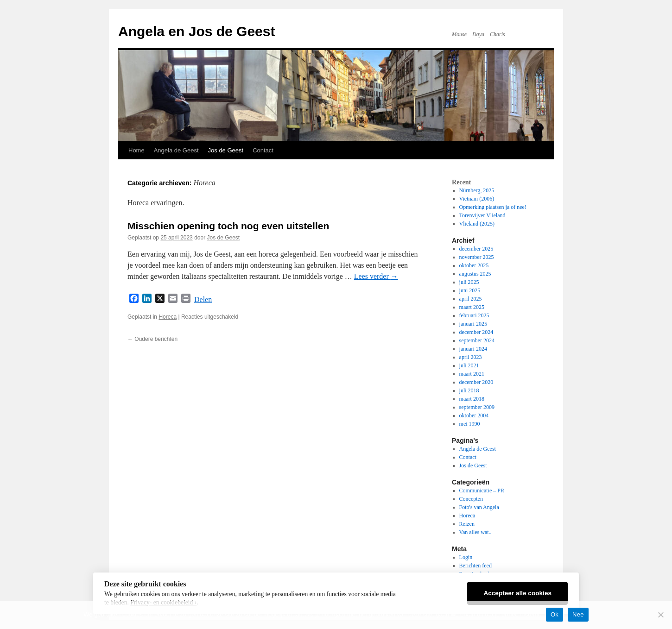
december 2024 (476, 332)
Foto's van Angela (479, 507)
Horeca (168, 317)
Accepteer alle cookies (517, 593)
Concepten (471, 499)
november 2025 (477, 257)
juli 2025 (469, 282)
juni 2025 (470, 290)
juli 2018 (469, 390)
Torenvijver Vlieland (482, 215)
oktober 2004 (474, 415)
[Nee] (660, 615)
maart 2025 (472, 307)
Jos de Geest (226, 150)
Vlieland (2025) (477, 224)
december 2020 (476, 382)
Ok (555, 614)
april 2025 (471, 299)
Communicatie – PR (482, 491)
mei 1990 (470, 424)
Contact (263, 150)
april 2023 (471, 357)
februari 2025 (474, 315)
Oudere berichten (152, 339)
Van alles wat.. (475, 532)
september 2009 (477, 407)
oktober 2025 (474, 265)
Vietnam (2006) (477, 199)
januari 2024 (473, 349)
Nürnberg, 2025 (477, 190)
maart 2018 (472, 399)
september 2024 (477, 340)
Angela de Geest (176, 150)
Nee (578, 614)
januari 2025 (473, 324)
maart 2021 (472, 374)
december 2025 (476, 249)
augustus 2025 (475, 274)
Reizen (467, 524)
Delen (203, 299)
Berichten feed (475, 566)
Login (466, 557)
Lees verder (376, 276)
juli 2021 (469, 365)
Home (136, 150)
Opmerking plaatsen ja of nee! (493, 207)
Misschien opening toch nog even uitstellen (228, 226)
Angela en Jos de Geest (197, 31)
